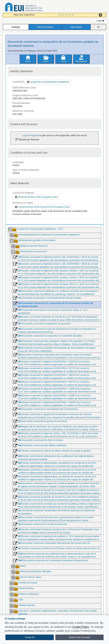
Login (100, 21)
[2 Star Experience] (63, 15)
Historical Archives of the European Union (36, 197)
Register (35, 135)
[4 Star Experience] (70, 15)
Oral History (76, 27)
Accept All (30, 637)
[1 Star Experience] (60, 15)
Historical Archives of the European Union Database (33, 8)
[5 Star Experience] (73, 15)
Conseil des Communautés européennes (48, 82)
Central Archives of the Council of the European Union (42, 207)
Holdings (16, 27)
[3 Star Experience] (66, 15)
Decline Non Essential (79, 637)
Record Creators (45, 27)
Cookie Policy (81, 627)
